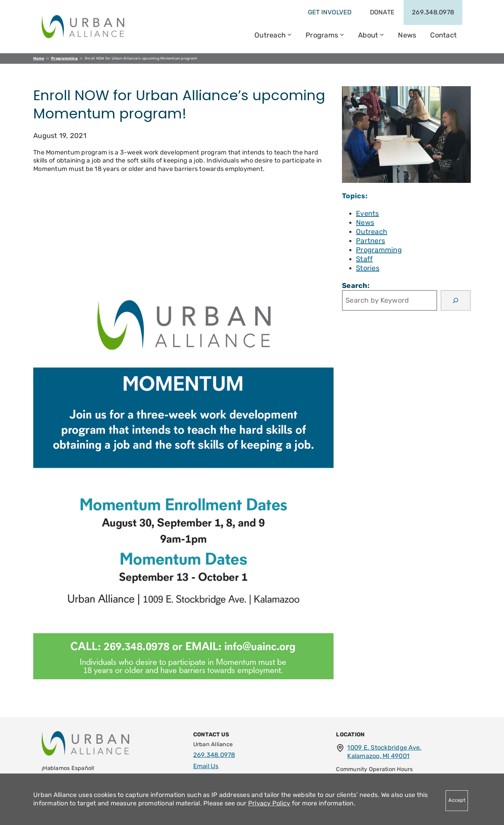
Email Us (206, 766)
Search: (356, 286)
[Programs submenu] (342, 34)
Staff (364, 259)
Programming (379, 250)
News (365, 222)
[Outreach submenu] (289, 34)
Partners (370, 241)
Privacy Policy (269, 803)
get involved (330, 12)
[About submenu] (382, 34)
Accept (457, 800)
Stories (368, 268)
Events (367, 213)
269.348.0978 (433, 12)
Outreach (372, 232)
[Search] (456, 301)
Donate (382, 12)
